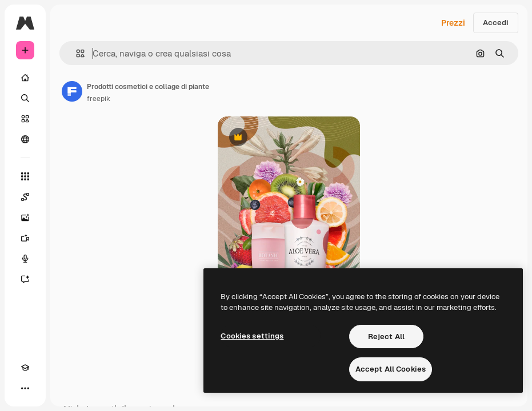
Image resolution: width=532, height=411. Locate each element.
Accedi (496, 23)
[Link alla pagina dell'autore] (72, 91)
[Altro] (25, 388)
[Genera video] (25, 238)
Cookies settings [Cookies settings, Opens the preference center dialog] (252, 336)
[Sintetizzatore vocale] (25, 259)
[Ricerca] (25, 98)
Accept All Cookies (391, 369)
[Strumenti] (25, 176)
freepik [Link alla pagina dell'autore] (99, 99)
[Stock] (25, 119)
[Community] (25, 139)
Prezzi (453, 23)
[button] (76, 53)
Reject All (386, 337)
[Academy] (25, 368)
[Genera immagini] (25, 217)
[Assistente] (25, 279)
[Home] (25, 78)
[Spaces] (25, 197)
